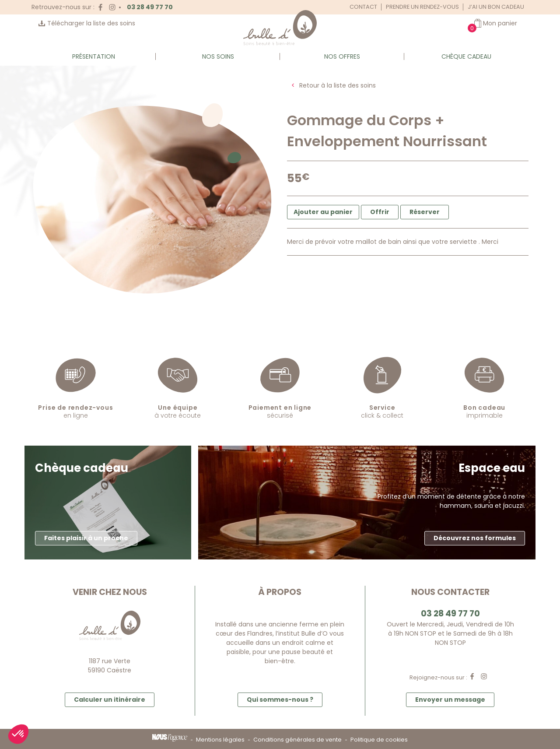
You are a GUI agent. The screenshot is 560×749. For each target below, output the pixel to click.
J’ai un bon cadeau (496, 7)
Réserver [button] (425, 212)
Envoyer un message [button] (450, 700)
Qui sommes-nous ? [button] (280, 700)
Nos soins (218, 56)
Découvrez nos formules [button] (475, 538)
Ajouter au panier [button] (323, 212)
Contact (363, 7)
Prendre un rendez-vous (422, 7)
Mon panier (500, 23)
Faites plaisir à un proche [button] (86, 538)
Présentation (94, 56)
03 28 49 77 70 (150, 7)
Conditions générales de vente (297, 740)
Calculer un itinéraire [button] (110, 700)
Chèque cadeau (466, 56)
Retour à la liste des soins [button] (338, 85)
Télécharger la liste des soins (91, 23)
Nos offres (342, 56)
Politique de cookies (379, 740)
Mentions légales (220, 740)
